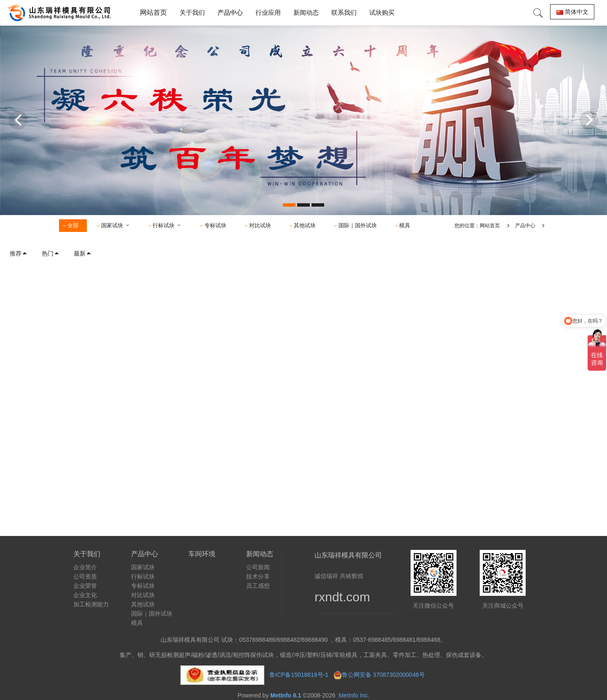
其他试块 (305, 225)
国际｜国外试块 (358, 225)
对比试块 (260, 225)
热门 (51, 253)
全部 (73, 225)
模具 (405, 225)
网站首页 (153, 12)
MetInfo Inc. (354, 695)
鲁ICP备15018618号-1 (299, 675)
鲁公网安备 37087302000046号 (384, 675)
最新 (83, 253)
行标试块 (167, 225)
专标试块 (215, 225)
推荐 (19, 253)
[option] (303, 120)
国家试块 (116, 225)
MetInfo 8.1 (286, 695)
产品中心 (525, 226)
